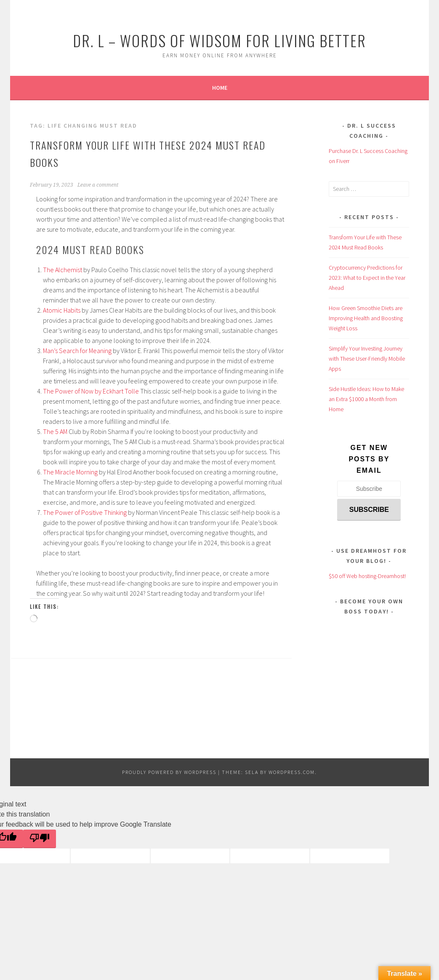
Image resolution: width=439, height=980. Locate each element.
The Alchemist (63, 270)
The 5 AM (55, 431)
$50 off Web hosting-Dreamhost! (367, 576)
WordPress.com (292, 772)
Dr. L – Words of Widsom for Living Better (219, 40)
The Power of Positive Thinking (85, 512)
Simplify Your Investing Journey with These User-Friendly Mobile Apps (367, 359)
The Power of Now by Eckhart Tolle (91, 391)
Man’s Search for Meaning (77, 351)
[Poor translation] (40, 839)
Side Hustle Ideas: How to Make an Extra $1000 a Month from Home (366, 399)
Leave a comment (98, 185)
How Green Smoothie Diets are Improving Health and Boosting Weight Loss (366, 318)
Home (220, 88)
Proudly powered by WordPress (169, 772)
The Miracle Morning (70, 472)
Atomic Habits (62, 310)
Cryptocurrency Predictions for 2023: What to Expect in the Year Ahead (367, 278)
